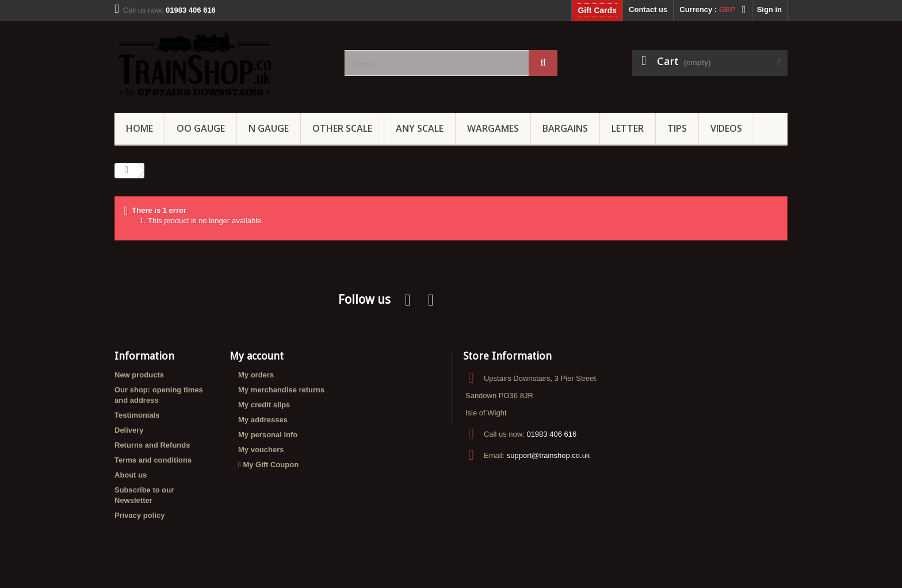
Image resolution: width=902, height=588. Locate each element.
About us (131, 475)
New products (139, 375)
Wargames (493, 128)
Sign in (769, 9)
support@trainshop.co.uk (549, 455)
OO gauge (201, 128)
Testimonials (137, 415)
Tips (677, 128)
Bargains (565, 128)
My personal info (268, 435)
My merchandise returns (281, 390)
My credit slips (264, 405)
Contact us (648, 9)
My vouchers (261, 450)
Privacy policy (139, 515)
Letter (628, 128)
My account (257, 356)
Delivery (129, 430)
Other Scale (342, 128)
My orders (256, 375)
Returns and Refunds (152, 445)
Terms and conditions (153, 460)
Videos (726, 128)
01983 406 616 (551, 434)
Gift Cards (597, 10)
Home (139, 128)
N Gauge (269, 128)
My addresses (263, 420)
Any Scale (420, 128)
